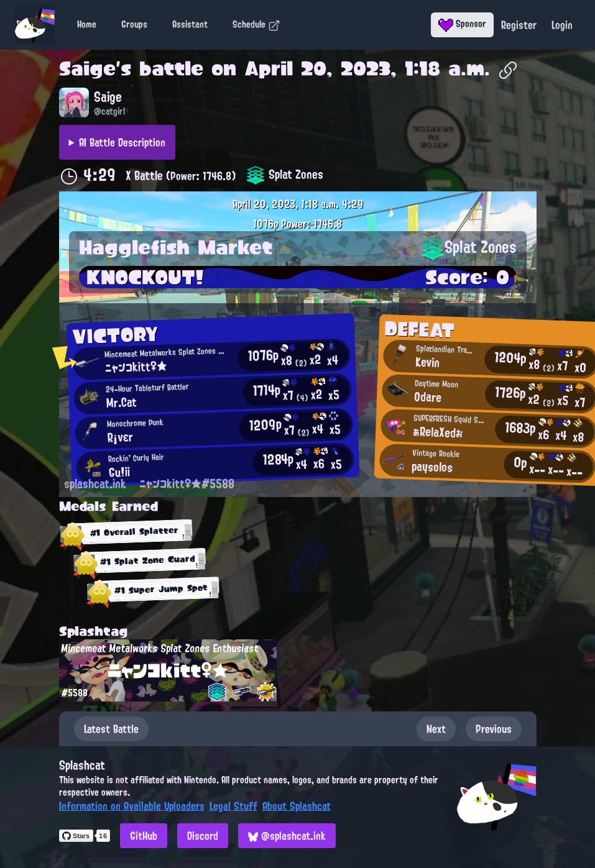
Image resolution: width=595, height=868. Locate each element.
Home (87, 24)
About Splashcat (297, 806)
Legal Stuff (233, 806)
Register (519, 25)
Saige (87, 68)
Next (436, 729)
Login (562, 25)
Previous (494, 729)
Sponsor (462, 24)
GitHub (144, 836)
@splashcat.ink (287, 836)
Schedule (256, 24)
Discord (203, 836)
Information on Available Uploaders (132, 806)
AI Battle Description (122, 142)
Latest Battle (111, 729)
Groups (134, 24)
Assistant (190, 24)
